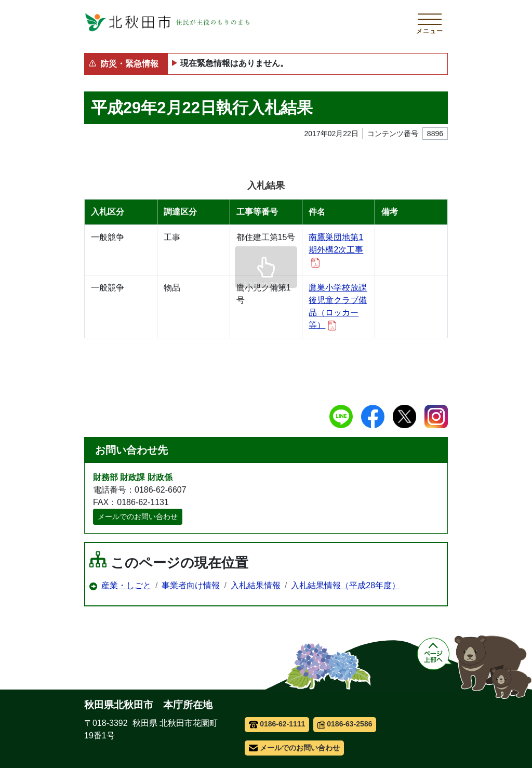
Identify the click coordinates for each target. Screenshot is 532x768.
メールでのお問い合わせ (138, 517)
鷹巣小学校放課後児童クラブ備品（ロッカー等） (338, 307)
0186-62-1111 (277, 724)
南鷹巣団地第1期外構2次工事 (336, 250)
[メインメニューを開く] (430, 22)
